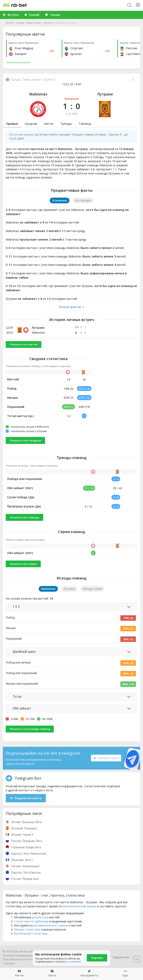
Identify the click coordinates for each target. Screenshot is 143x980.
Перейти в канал (106, 758)
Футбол (10, 23)
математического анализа (52, 925)
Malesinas (38, 94)
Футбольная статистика (31, 933)
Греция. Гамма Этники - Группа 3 (34, 23)
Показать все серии (23, 564)
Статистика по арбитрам (31, 921)
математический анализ (80, 906)
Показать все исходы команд (30, 729)
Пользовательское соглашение (22, 959)
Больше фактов (71, 307)
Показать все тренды (25, 517)
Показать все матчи (24, 344)
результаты (40, 917)
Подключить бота (26, 798)
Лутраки (105, 94)
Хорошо (97, 958)
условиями (74, 962)
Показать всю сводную (25, 440)
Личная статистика (27, 929)
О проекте (9, 963)
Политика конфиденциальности (22, 955)
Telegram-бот (118, 957)
